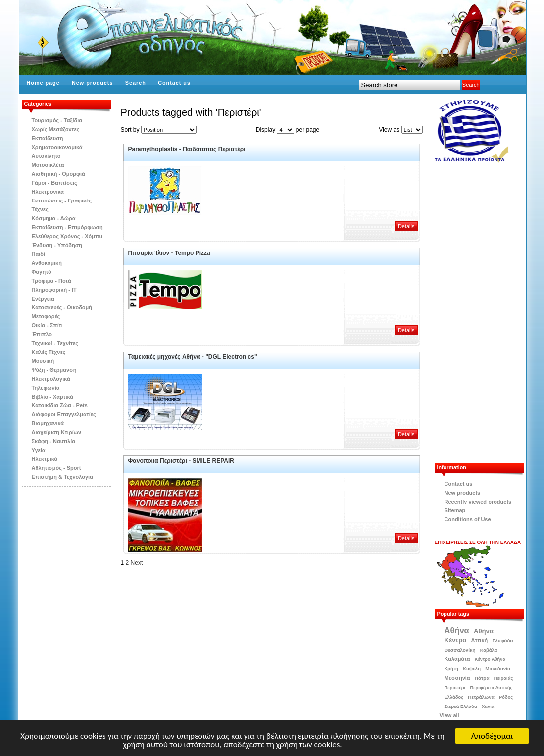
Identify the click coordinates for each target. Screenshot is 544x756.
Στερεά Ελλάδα (461, 706)
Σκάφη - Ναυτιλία (54, 441)
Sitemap (455, 510)
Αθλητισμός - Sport (56, 468)
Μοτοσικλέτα (48, 165)
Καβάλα (489, 650)
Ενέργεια (43, 299)
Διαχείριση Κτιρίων (57, 432)
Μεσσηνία (457, 678)
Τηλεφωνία (46, 388)
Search (136, 83)
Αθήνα (457, 630)
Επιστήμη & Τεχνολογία (62, 477)
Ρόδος (506, 697)
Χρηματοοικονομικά (57, 147)
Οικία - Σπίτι (47, 325)
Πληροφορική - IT (54, 290)
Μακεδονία (498, 669)
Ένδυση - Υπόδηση (57, 245)
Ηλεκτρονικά (48, 192)
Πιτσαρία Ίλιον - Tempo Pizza (169, 253)
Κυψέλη (472, 669)
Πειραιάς (504, 678)
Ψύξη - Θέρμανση (54, 370)
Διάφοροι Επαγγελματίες (64, 414)
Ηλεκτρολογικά (51, 379)
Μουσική (43, 361)
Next (137, 563)
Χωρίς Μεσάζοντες (56, 129)
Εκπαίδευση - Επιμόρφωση (67, 227)
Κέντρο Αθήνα (490, 659)
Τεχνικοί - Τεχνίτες (55, 343)
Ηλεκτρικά (45, 459)
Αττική (480, 640)
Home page (43, 83)
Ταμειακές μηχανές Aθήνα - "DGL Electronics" (193, 357)
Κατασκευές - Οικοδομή (62, 307)
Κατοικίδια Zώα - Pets (60, 405)
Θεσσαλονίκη (460, 650)
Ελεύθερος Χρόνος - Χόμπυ (67, 236)
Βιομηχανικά (48, 423)
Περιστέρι (455, 688)
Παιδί (39, 254)
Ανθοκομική (47, 263)
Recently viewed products (478, 502)
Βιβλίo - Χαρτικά (52, 397)
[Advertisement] (484, 313)
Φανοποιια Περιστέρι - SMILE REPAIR (181, 461)
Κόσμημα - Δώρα (54, 218)
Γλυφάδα (502, 640)
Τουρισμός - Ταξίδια (57, 120)
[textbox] (410, 85)
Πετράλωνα (481, 697)
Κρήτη (451, 669)
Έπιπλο (42, 334)
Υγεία (39, 450)
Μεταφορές (46, 316)
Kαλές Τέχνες (49, 352)
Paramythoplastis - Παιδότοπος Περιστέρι (187, 149)
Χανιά (488, 706)
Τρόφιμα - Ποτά (51, 281)
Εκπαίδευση (48, 138)
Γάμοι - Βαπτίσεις (54, 183)
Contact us (174, 83)
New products (92, 83)
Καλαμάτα (457, 659)
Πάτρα (482, 678)
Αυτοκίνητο (46, 156)
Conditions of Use (468, 519)
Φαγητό (42, 272)
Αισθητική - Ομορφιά (58, 174)
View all (449, 715)
